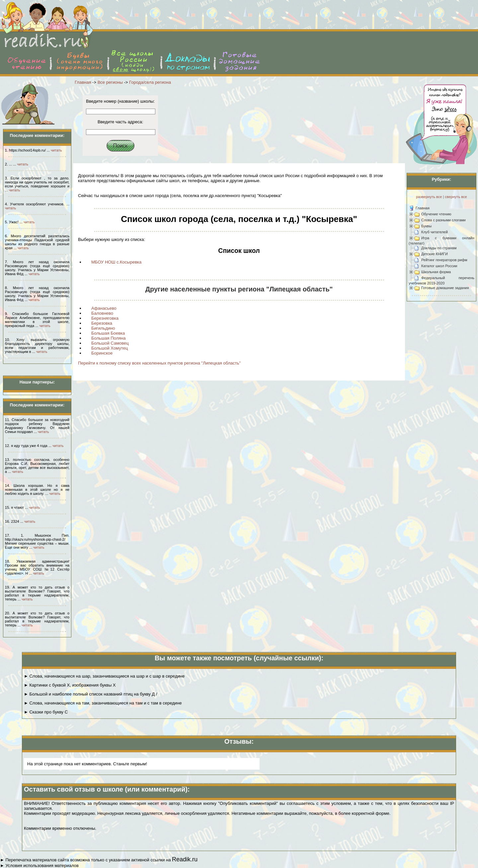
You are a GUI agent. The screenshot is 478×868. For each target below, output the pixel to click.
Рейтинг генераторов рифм (444, 260)
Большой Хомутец (110, 348)
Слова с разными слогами (443, 220)
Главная (83, 82)
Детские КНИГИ (435, 254)
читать (56, 150)
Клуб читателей (435, 232)
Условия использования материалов (42, 866)
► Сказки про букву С (46, 712)
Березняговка (105, 318)
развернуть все (429, 197)
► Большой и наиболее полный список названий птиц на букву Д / (90, 694)
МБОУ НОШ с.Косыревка (116, 262)
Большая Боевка (108, 333)
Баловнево (102, 313)
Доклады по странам (439, 248)
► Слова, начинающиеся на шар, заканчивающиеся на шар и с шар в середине (104, 676)
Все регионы (110, 82)
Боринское (102, 353)
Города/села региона (150, 82)
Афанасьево (104, 308)
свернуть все (456, 197)
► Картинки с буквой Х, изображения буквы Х (70, 685)
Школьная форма (436, 272)
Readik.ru (185, 859)
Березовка (102, 323)
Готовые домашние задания (445, 288)
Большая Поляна (108, 338)
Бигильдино (103, 328)
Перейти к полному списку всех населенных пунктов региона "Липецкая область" (159, 363)
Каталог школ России (439, 266)
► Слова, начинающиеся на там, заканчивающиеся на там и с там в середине (103, 703)
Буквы (426, 226)
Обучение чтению (436, 214)
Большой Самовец (110, 343)
